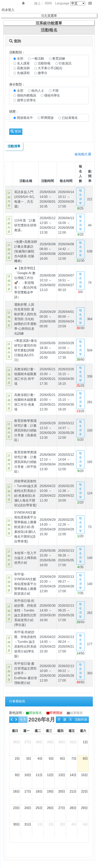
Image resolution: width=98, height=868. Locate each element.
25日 (39, 808)
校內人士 (38, 91)
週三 (49, 731)
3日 (29, 759)
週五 (72, 731)
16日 (16, 791)
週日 (15, 731)
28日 (39, 742)
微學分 (43, 73)
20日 (62, 791)
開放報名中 (25, 118)
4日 (40, 759)
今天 (23, 720)
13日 (62, 775)
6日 (63, 759)
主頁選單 (50, 16)
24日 (28, 808)
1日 (85, 742)
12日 (50, 775)
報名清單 (80, 197)
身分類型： (17, 84)
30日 (62, 742)
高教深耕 (23, 68)
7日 (74, 759)
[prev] (11, 720)
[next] (16, 720)
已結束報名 (70, 118)
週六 (83, 731)
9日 (17, 775)
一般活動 (38, 59)
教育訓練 (59, 59)
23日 (16, 808)
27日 (28, 742)
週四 (60, 731)
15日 (84, 775)
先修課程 (23, 73)
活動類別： (17, 52)
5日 (51, 759)
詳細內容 (9, 199)
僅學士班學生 (27, 100)
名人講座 (23, 63)
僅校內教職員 (27, 95)
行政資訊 (65, 63)
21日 (73, 791)
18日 (39, 791)
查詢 (16, 132)
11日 (39, 775)
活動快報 (44, 63)
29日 (50, 742)
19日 (50, 791)
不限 (55, 91)
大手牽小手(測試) (50, 68)
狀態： (14, 111)
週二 (38, 731)
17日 (28, 791)
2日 (17, 759)
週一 (26, 731)
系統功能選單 (51, 23)
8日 (85, 759)
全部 (20, 59)
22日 (84, 791)
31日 (73, 742)
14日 (73, 775)
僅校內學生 (52, 95)
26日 (16, 742)
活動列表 (81, 720)
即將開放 (47, 118)
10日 (28, 775)
